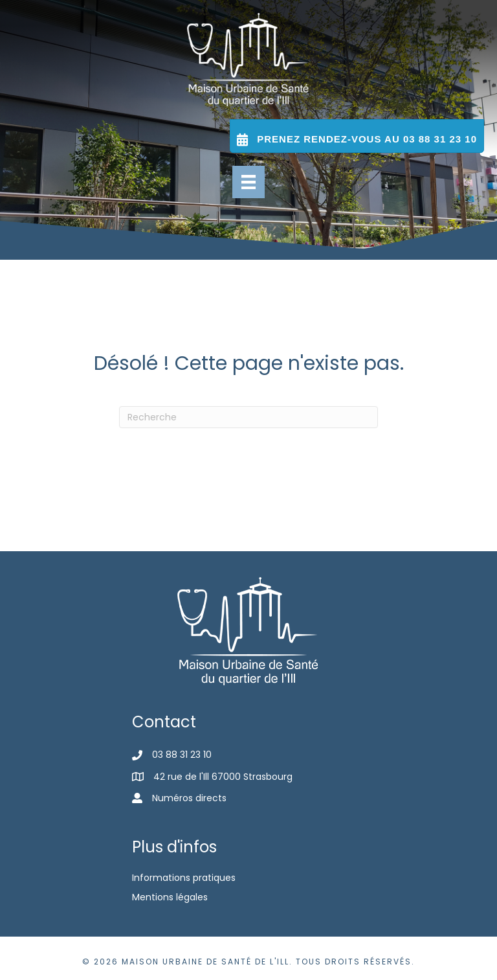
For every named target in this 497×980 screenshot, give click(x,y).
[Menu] (248, 182)
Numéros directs (189, 798)
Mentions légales (170, 897)
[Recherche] (248, 417)
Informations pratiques (184, 878)
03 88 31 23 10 (182, 755)
